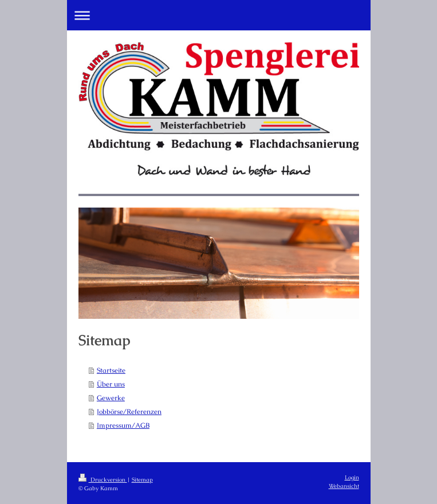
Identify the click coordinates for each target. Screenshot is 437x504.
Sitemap (142, 480)
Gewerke (111, 398)
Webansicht (344, 486)
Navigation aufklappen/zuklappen (219, 15)
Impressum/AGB (123, 425)
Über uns (111, 384)
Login (352, 477)
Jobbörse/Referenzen (129, 412)
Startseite (111, 370)
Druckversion (103, 480)
